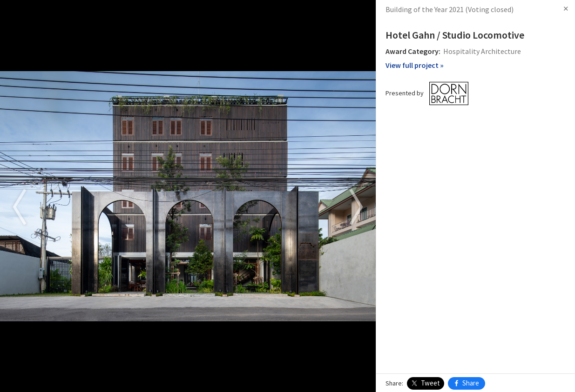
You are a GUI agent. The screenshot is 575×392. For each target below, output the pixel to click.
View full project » (415, 65)
